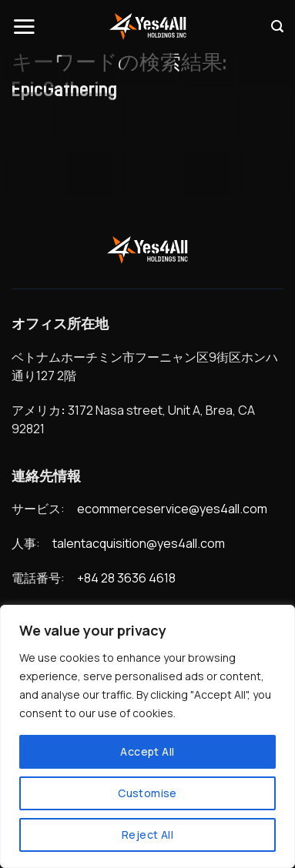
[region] (147, 736)
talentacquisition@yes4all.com (139, 543)
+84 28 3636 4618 (126, 578)
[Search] (277, 27)
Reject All (147, 835)
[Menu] (24, 26)
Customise (147, 793)
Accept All (147, 751)
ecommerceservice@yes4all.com (172, 509)
